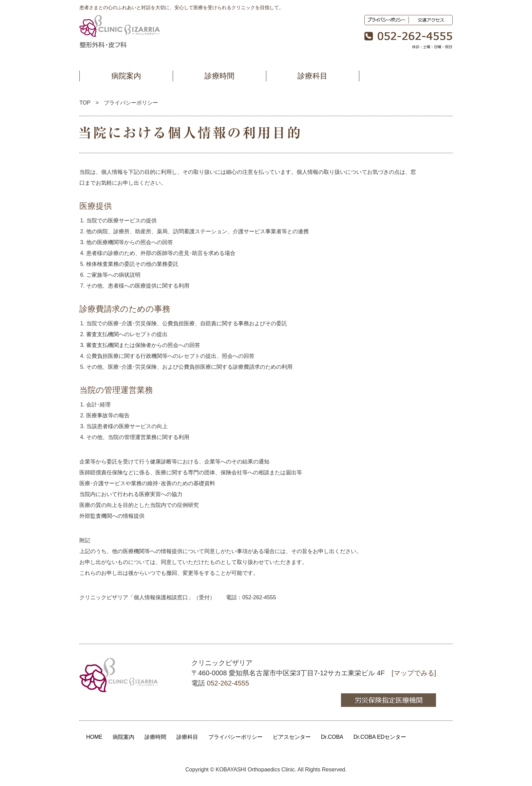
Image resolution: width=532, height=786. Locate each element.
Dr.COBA (332, 737)
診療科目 (312, 76)
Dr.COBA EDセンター (380, 737)
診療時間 (220, 76)
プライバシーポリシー (235, 737)
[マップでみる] (414, 673)
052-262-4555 (259, 597)
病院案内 (126, 76)
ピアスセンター (292, 737)
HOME (94, 737)
